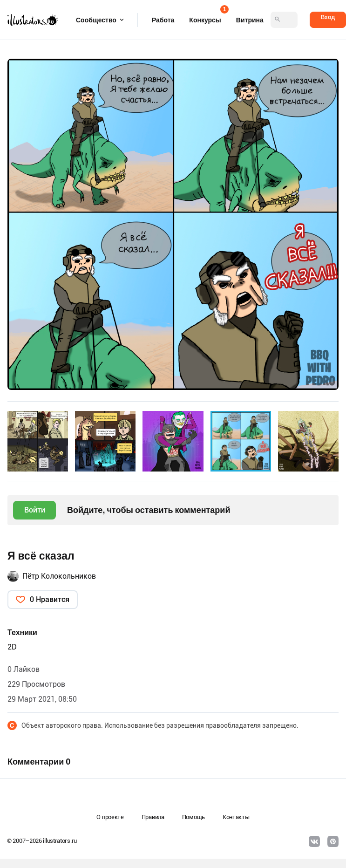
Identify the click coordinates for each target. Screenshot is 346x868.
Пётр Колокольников (59, 576)
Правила (153, 817)
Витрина (250, 20)
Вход (328, 17)
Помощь (193, 817)
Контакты (236, 817)
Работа (163, 20)
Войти (35, 510)
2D (12, 647)
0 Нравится (50, 599)
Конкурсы (205, 17)
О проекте (110, 817)
